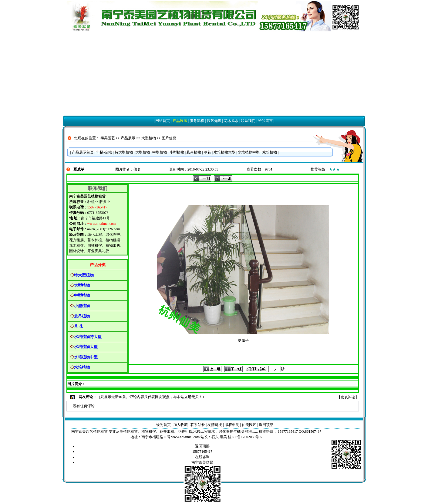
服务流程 (197, 121)
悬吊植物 (194, 152)
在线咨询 (202, 457)
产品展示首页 (83, 152)
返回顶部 (266, 425)
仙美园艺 (249, 425)
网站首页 (163, 121)
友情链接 (215, 425)
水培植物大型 (224, 152)
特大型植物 (124, 152)
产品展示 (180, 121)
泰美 (223, 437)
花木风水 (231, 121)
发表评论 (348, 397)
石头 (215, 437)
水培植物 (270, 152)
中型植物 (160, 152)
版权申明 (232, 425)
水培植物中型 (249, 152)
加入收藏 (180, 425)
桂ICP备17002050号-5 (245, 437)
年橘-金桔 (104, 152)
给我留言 (265, 121)
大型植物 (149, 138)
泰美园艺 (108, 138)
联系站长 (198, 425)
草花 (207, 152)
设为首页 (163, 425)
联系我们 (248, 121)
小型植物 (177, 152)
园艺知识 (214, 121)
